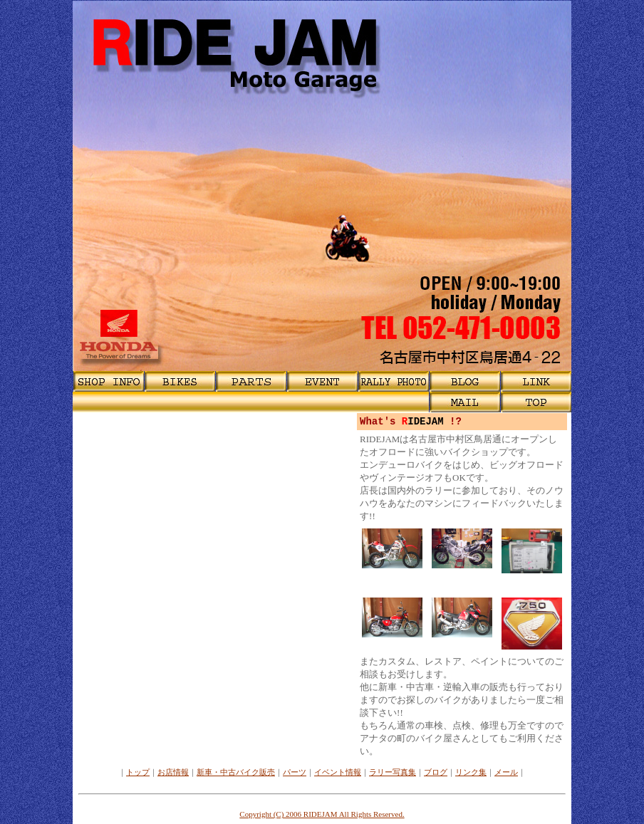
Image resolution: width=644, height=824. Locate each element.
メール (506, 772)
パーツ (295, 772)
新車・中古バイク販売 (236, 772)
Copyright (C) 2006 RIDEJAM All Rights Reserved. (322, 814)
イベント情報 (338, 772)
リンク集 (471, 772)
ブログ (436, 772)
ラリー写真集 (393, 772)
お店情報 (173, 772)
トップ (138, 772)
